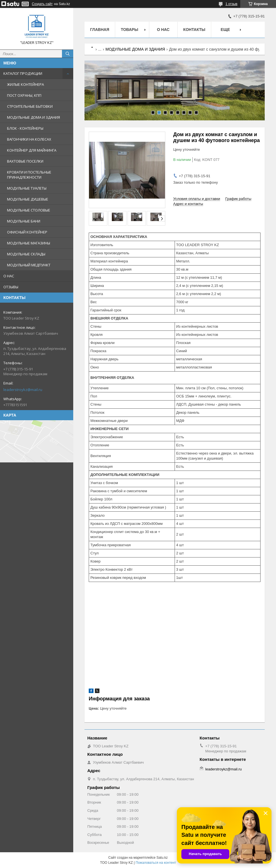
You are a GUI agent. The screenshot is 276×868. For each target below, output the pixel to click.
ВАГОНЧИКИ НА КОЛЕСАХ (29, 139)
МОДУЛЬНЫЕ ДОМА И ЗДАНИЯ (34, 117)
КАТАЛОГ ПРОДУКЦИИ (23, 73)
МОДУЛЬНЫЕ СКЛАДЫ (26, 254)
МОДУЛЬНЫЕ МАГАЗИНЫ (29, 243)
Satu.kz (162, 858)
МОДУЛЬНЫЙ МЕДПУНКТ (29, 265)
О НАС (9, 276)
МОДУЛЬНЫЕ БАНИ (24, 221)
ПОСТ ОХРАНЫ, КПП (24, 95)
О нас (163, 30)
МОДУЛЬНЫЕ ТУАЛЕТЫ (27, 188)
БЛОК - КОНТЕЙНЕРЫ (25, 128)
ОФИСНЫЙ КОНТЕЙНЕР (27, 232)
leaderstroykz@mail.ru (23, 390)
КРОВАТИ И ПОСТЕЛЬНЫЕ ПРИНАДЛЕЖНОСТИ (29, 175)
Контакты (194, 30)
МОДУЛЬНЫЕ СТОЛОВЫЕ (29, 210)
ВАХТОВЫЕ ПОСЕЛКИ (25, 161)
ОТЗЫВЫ (11, 287)
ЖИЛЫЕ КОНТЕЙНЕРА (25, 84)
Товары (130, 30)
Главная (100, 30)
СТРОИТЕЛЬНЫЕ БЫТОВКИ (30, 106)
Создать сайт (42, 4)
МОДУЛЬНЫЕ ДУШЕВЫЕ (28, 199)
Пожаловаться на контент (156, 863)
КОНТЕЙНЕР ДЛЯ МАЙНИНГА (32, 150)
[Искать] (68, 54)
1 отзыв (232, 4)
